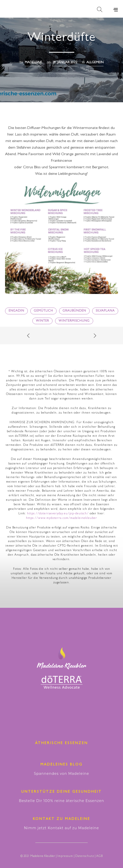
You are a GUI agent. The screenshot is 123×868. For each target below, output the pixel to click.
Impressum (65, 856)
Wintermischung (74, 321)
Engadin (16, 311)
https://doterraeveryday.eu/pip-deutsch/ (58, 514)
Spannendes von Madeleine (61, 774)
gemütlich (43, 311)
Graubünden (74, 311)
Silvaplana (105, 311)
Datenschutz (85, 856)
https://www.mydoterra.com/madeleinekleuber (62, 518)
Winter (42, 321)
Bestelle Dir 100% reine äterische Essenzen (62, 801)
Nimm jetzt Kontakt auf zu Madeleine (62, 828)
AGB (100, 856)
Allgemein (95, 63)
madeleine (33, 63)
